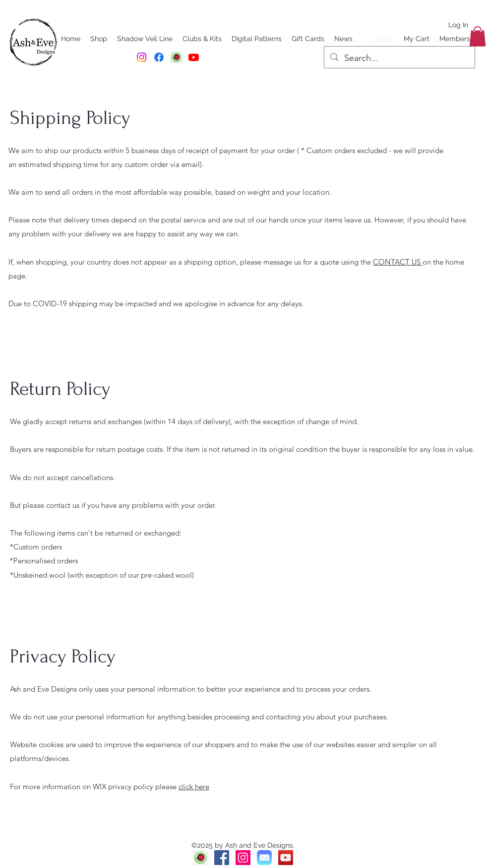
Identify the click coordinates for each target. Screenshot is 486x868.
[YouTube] (286, 858)
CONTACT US (398, 262)
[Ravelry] (200, 858)
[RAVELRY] (176, 57)
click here (194, 787)
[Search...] (399, 58)
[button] (478, 36)
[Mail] (264, 858)
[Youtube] (194, 57)
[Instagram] (142, 57)
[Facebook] (159, 57)
